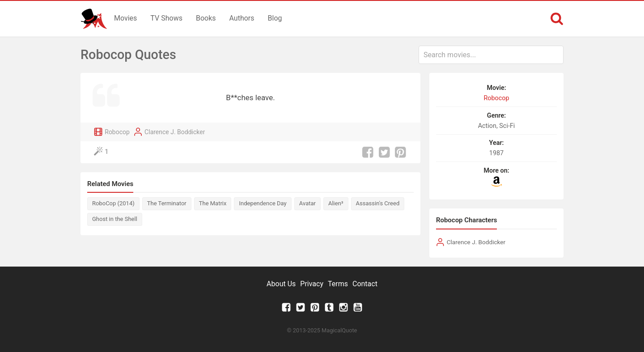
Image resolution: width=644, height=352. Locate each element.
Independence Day (263, 203)
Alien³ (336, 203)
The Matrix (213, 203)
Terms (338, 284)
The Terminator (167, 203)
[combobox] (491, 55)
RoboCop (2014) (113, 203)
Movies (125, 18)
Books (206, 18)
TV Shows (166, 18)
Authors (242, 18)
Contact (365, 284)
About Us (281, 284)
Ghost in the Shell (115, 219)
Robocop (117, 132)
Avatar (307, 203)
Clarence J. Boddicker (175, 132)
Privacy (312, 284)
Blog (275, 18)
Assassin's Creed (378, 203)
